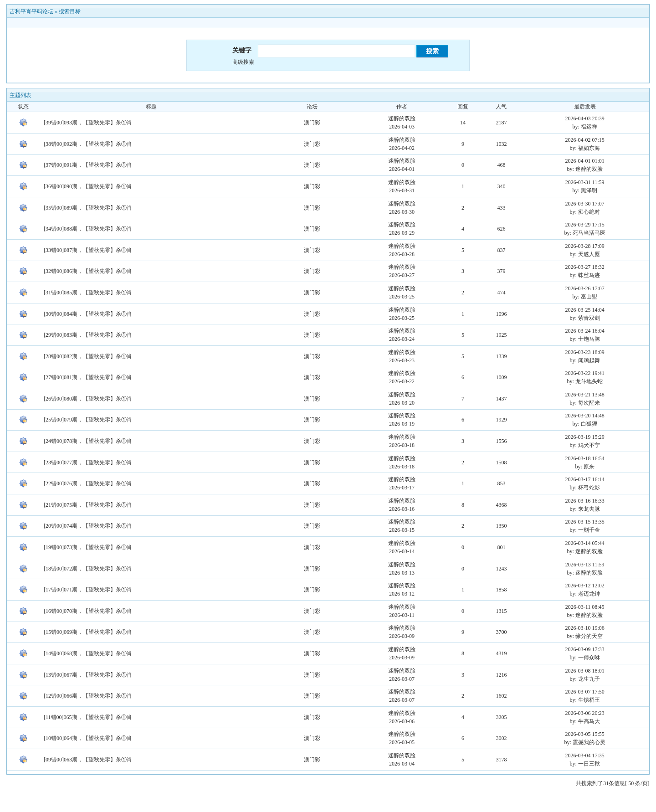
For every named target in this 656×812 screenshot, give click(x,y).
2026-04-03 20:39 (585, 118)
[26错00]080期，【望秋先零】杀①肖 (88, 399)
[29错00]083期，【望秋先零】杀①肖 (88, 335)
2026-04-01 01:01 (585, 161)
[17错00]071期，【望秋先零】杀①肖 (88, 590)
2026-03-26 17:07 (585, 288)
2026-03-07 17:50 (585, 692)
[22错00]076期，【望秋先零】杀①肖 (88, 483)
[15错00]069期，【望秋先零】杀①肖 (88, 632)
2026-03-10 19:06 (585, 628)
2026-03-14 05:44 (585, 543)
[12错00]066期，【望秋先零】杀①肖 (88, 696)
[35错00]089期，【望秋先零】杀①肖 (88, 208)
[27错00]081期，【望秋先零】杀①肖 (88, 377)
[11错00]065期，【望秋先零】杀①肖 (88, 717)
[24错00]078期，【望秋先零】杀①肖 (88, 441)
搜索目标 (70, 11)
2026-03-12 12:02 (585, 586)
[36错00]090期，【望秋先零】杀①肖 (88, 186)
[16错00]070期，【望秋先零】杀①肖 (88, 611)
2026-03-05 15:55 (585, 734)
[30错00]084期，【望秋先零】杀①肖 (88, 314)
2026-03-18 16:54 (585, 458)
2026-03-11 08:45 (585, 607)
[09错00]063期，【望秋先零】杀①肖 (88, 760)
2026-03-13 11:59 (585, 565)
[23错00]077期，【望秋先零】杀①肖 (88, 463)
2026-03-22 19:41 (585, 373)
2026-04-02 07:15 (585, 140)
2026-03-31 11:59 (585, 182)
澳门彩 (312, 123)
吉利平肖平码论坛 (31, 11)
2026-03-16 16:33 (585, 501)
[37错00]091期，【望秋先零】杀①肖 (88, 165)
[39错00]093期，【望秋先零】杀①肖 (88, 123)
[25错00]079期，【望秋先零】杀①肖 (88, 420)
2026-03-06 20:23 (585, 713)
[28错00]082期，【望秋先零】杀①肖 (88, 356)
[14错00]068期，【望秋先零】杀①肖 (88, 653)
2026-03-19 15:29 (585, 437)
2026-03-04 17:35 (585, 755)
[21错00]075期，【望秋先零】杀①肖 (88, 505)
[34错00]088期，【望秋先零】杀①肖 (88, 229)
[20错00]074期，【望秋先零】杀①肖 (88, 526)
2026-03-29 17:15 (585, 225)
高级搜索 (243, 62)
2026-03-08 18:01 (585, 671)
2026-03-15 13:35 (585, 522)
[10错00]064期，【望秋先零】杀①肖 (88, 738)
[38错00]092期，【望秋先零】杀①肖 (88, 144)
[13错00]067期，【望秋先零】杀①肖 (88, 675)
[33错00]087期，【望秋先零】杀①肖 (88, 250)
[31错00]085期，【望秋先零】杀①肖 (88, 293)
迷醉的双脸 (402, 118)
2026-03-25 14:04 (585, 310)
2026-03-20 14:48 (585, 416)
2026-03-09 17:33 (585, 649)
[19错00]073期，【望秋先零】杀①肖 (88, 547)
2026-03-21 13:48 (585, 395)
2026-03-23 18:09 (585, 352)
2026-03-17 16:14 (585, 479)
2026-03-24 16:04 (585, 331)
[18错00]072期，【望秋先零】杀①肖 (88, 569)
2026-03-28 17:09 (585, 246)
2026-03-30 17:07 (585, 204)
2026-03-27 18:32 (585, 267)
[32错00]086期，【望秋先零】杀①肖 (88, 271)
